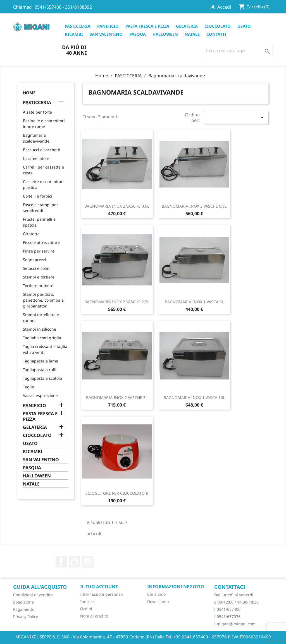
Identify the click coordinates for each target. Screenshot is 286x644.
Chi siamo (156, 594)
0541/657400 (227, 609)
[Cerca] (238, 51)
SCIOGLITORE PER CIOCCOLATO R (117, 493)
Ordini (86, 609)
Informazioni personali (102, 594)
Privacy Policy (26, 617)
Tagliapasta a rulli (40, 370)
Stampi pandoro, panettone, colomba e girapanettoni (43, 300)
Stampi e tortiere (39, 277)
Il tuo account (99, 587)
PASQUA (138, 34)
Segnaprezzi (34, 260)
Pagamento (24, 609)
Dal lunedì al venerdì (234, 595)
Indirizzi (88, 601)
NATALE (192, 34)
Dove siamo (158, 601)
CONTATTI (216, 34)
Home (29, 93)
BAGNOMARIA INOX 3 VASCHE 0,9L (194, 206)
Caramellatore (36, 158)
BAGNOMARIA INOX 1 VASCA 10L (194, 397)
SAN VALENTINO (106, 34)
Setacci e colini (37, 268)
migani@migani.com (235, 624)
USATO (244, 26)
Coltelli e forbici (38, 196)
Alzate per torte (37, 112)
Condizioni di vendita (33, 595)
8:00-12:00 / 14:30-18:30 (236, 602)
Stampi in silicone (40, 329)
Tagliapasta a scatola (42, 378)
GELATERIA (187, 26)
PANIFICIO (108, 26)
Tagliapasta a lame (40, 361)
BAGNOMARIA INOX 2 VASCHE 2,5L (117, 302)
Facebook (61, 562)
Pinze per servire (39, 251)
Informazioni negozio (176, 587)
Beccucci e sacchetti (42, 150)
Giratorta (31, 234)
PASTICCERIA (78, 26)
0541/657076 (227, 617)
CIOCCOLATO (218, 26)
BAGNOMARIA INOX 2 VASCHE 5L (117, 397)
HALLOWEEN (165, 34)
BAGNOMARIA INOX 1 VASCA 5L (194, 302)
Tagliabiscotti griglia (42, 338)
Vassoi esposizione (40, 396)
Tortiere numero (38, 286)
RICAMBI (74, 34)
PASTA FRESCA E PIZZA (147, 26)
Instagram (88, 562)
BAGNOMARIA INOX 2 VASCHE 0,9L (117, 206)
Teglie (28, 387)
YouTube (75, 562)
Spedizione (23, 602)
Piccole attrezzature (41, 242)
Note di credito (94, 616)
